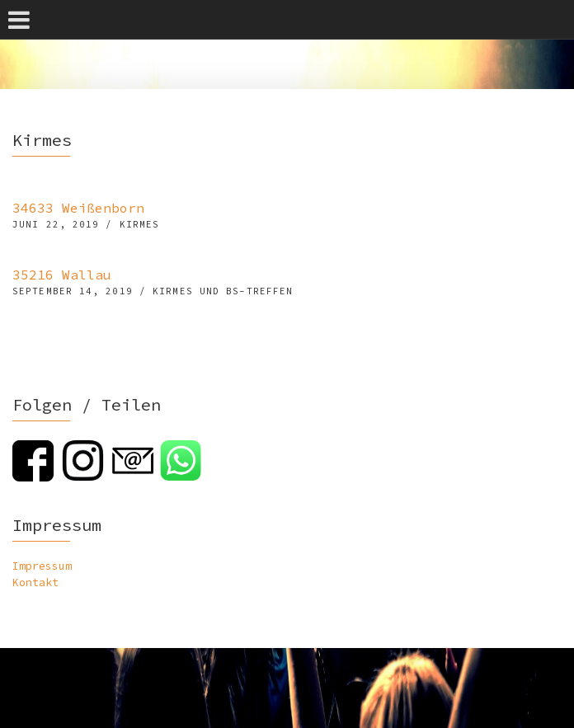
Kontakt (35, 582)
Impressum (42, 566)
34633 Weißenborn (78, 208)
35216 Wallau (62, 275)
